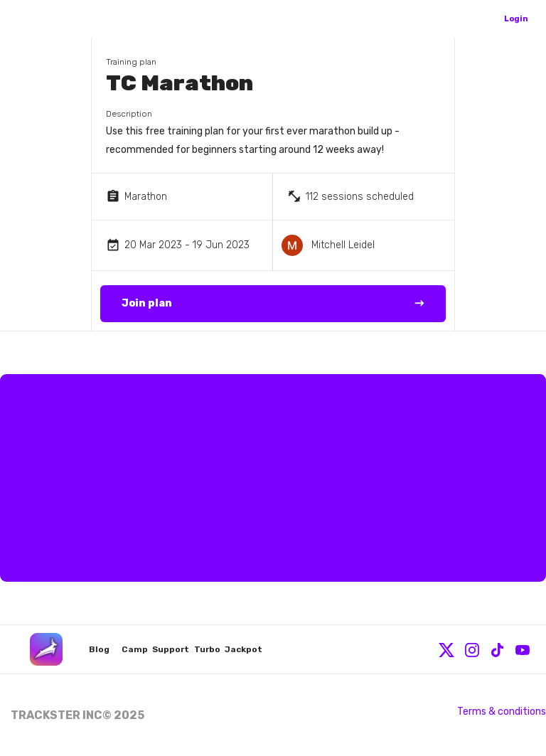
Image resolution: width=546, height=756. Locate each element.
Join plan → (273, 304)
